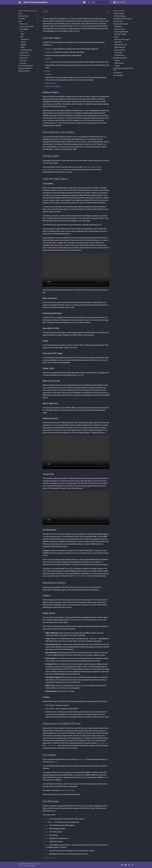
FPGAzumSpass (78, 26)
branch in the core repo (67, 790)
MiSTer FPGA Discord (80, 576)
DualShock (49, 49)
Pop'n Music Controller (53, 86)
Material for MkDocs (30, 866)
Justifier (48, 74)
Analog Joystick (51, 83)
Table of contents (119, 11)
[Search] (98, 2)
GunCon (48, 59)
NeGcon (48, 62)
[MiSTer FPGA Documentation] (20, 2)
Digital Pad (49, 52)
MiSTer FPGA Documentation (28, 11)
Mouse (48, 71)
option (104, 777)
